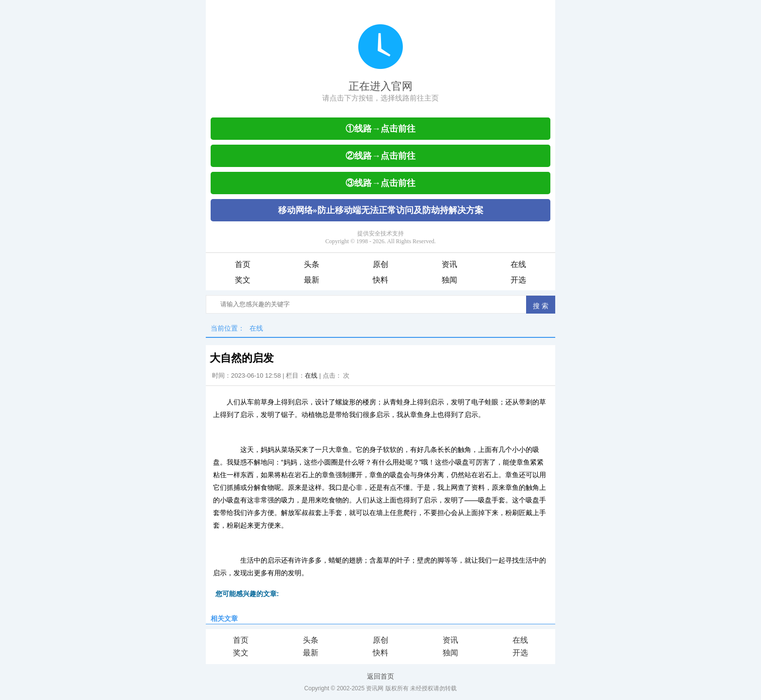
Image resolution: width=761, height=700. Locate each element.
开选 (518, 280)
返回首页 (380, 676)
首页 (243, 264)
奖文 (243, 280)
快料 (380, 280)
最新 (312, 280)
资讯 (449, 264)
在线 (518, 264)
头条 (312, 264)
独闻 (449, 280)
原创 (380, 264)
